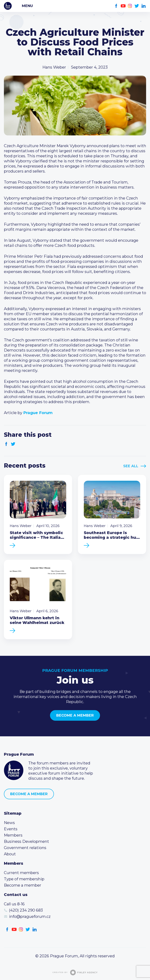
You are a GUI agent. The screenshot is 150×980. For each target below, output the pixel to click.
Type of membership (24, 879)
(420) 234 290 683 (26, 910)
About (10, 854)
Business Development (26, 841)
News (9, 823)
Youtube (123, 6)
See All (131, 466)
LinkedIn (144, 6)
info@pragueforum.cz (30, 916)
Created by (75, 972)
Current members (21, 873)
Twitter (137, 6)
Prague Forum (8, 6)
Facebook (116, 6)
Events (11, 829)
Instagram (130, 6)
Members (13, 835)
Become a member (75, 715)
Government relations (25, 848)
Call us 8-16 (14, 904)
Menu (27, 6)
